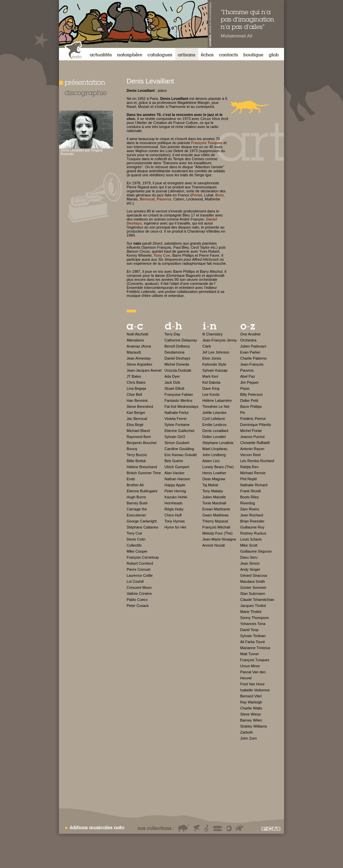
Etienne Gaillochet (179, 431)
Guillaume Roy (252, 527)
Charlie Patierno (253, 358)
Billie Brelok (136, 461)
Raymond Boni (139, 437)
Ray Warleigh (251, 702)
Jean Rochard (252, 515)
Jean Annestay (139, 358)
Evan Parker (250, 352)
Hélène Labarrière (217, 400)
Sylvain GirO (175, 437)
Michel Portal (251, 431)
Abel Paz (248, 376)
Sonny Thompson (255, 618)
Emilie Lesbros (214, 425)
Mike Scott (249, 545)
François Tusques (255, 660)
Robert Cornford (140, 563)
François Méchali (216, 527)
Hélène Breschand (142, 467)
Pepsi (245, 388)
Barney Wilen (251, 720)
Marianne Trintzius (255, 648)
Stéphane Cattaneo (143, 527)
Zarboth (247, 732)
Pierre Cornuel (139, 569)
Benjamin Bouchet (142, 443)
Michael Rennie (253, 473)
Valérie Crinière (139, 594)
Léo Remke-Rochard (257, 461)
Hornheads (174, 503)
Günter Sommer (253, 587)
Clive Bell (134, 394)
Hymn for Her (175, 527)
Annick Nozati (214, 545)
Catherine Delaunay (181, 340)
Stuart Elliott (174, 388)
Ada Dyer (172, 376)
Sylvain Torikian (253, 636)
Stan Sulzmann (253, 594)
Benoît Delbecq (177, 346)
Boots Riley (250, 497)
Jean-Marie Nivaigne (219, 539)
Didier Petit (249, 400)
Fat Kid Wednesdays (181, 407)
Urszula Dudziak (178, 370)
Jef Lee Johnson (216, 352)
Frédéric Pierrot (253, 419)
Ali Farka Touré (253, 642)
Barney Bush (137, 503)
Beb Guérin (174, 461)
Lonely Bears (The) (218, 467)
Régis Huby (174, 509)
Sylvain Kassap (215, 370)
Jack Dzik (172, 382)
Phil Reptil (249, 479)
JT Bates (134, 376)
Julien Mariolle (214, 497)
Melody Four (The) (217, 533)
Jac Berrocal (137, 419)
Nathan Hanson (177, 479)
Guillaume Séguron (256, 551)
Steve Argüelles (139, 364)
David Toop (249, 630)
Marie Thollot (251, 612)
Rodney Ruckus (253, 533)
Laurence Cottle (140, 575)
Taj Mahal (210, 485)
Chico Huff (173, 515)
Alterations (135, 340)
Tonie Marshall (214, 503)
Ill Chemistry (213, 334)
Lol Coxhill (135, 581)
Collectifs (134, 545)
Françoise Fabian (179, 394)
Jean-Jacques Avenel (144, 370)
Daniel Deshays (177, 358)
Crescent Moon (139, 587)
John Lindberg (214, 455)
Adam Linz (211, 461)
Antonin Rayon (252, 449)
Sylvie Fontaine (177, 425)
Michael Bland (138, 431)
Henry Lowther (214, 473)
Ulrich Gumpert (177, 467)
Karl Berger (136, 413)
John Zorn (249, 738)
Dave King (211, 388)
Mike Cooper (137, 551)
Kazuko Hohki (176, 497)
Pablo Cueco (137, 600)
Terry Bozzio (137, 455)
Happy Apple (175, 485)
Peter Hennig (175, 491)
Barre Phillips (251, 407)
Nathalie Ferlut (177, 413)
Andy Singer (250, 569)
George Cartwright (142, 521)
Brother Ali (135, 485)
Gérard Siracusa (254, 575)
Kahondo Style (214, 364)
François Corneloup (143, 557)
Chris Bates (136, 382)
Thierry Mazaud (215, 521)
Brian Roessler (252, 521)
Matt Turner (250, 654)
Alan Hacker (175, 473)
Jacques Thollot (253, 606)
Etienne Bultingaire (142, 491)
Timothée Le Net (216, 407)
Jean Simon (250, 563)
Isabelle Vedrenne (255, 690)
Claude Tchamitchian (257, 600)
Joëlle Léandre (214, 413)
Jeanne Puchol (252, 437)
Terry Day (172, 334)
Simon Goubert (177, 443)
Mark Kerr (210, 376)
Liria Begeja (136, 388)
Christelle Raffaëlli (255, 443)
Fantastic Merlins (178, 400)
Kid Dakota (211, 382)
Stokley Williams (254, 726)
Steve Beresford (140, 407)
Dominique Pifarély (256, 425)
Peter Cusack (138, 606)
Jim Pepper (250, 382)
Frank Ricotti (251, 491)
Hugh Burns (136, 497)
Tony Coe (134, 533)
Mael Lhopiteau (215, 449)
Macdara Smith (253, 581)
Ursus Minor (250, 666)
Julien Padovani (253, 346)
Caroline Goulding (179, 449)
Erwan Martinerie (216, 509)
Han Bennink (137, 400)
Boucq (132, 449)
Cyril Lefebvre (214, 419)
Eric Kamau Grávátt (181, 455)
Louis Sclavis (251, 539)
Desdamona (174, 352)
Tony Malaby (213, 491)
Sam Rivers (250, 509)
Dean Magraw (214, 479)
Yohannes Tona (253, 624)
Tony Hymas (175, 521)
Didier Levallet (214, 437)
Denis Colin (136, 539)
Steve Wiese (251, 714)
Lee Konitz (211, 394)
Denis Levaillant (215, 431)
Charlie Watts (251, 708)
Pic (243, 413)
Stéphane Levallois (218, 443)
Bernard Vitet (251, 696)
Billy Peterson (251, 394)
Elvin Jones (212, 358)
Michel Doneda (177, 364)
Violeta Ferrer (176, 419)
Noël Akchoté (138, 334)
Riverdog (248, 503)
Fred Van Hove (252, 684)
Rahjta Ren (249, 467)
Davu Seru (249, 557)
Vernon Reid (250, 455)
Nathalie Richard (254, 485)
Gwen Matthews (216, 515)
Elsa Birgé (135, 425)
